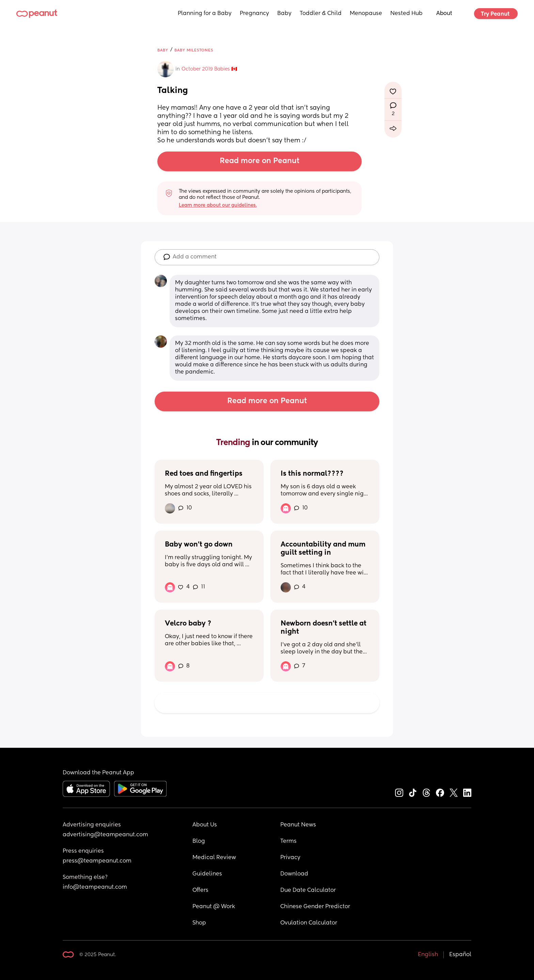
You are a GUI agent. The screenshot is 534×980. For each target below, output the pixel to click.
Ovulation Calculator (309, 923)
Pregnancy (254, 14)
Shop (199, 923)
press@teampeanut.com (97, 861)
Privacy (290, 858)
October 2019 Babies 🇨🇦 (209, 69)
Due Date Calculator (308, 890)
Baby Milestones (194, 50)
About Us (205, 825)
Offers (200, 890)
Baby (284, 14)
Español (460, 955)
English (428, 955)
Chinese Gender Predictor (315, 907)
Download (294, 874)
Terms (288, 841)
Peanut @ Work (214, 907)
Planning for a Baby (205, 14)
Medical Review (214, 858)
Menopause (366, 14)
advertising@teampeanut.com (105, 835)
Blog (199, 841)
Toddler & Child (321, 14)
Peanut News (298, 825)
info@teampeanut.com (95, 887)
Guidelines (207, 874)
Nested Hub (406, 14)
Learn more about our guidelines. (218, 205)
